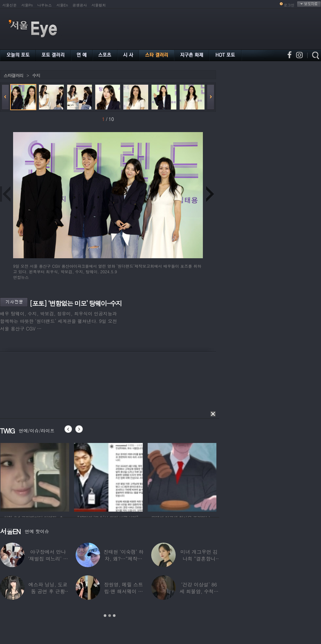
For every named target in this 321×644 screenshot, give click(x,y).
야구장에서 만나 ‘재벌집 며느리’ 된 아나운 (48, 559)
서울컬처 (99, 5)
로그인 (289, 5)
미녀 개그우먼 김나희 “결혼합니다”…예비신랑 (199, 559)
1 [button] (105, 616)
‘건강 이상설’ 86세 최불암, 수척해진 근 (199, 591)
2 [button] (110, 616)
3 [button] (114, 616)
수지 (36, 75)
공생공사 (80, 5)
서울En (62, 5)
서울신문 (9, 5)
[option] (65, 476)
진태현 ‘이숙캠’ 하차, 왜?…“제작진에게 (123, 559)
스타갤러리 (13, 75)
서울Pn (27, 5)
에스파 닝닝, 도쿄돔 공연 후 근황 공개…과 (48, 591)
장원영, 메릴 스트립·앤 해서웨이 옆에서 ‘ (124, 591)
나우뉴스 (45, 5)
